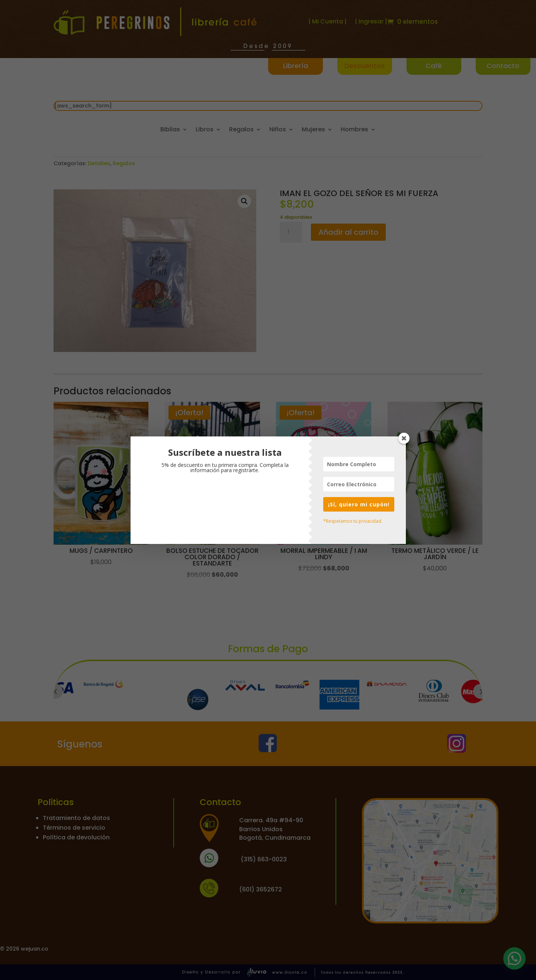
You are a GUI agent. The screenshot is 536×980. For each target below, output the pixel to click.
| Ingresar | (371, 21)
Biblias (170, 130)
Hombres (354, 130)
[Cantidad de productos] (291, 232)
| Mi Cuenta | (328, 21)
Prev (55, 691)
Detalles (99, 163)
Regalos (241, 130)
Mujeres (313, 130)
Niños (278, 130)
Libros (205, 130)
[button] (244, 201)
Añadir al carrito (348, 232)
